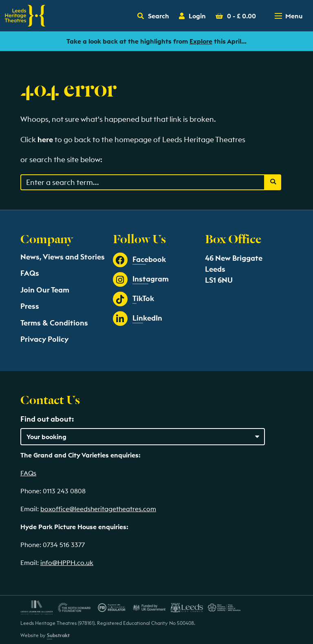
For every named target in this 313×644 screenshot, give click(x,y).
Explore (201, 41)
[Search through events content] (143, 182)
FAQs (30, 273)
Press (30, 306)
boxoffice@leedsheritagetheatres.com (98, 509)
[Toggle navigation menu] (289, 16)
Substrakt (58, 635)
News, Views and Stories (63, 257)
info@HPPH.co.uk (67, 563)
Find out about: (47, 419)
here (45, 140)
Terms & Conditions (54, 323)
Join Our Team (45, 290)
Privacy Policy (44, 339)
